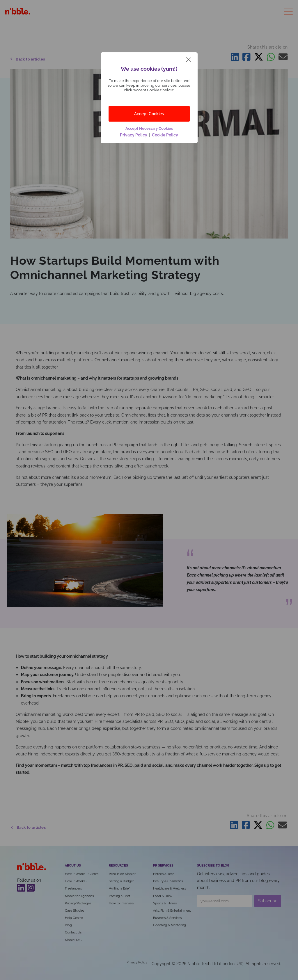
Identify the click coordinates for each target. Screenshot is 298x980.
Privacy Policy (134, 135)
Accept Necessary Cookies (149, 128)
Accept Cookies (149, 114)
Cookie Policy (165, 135)
